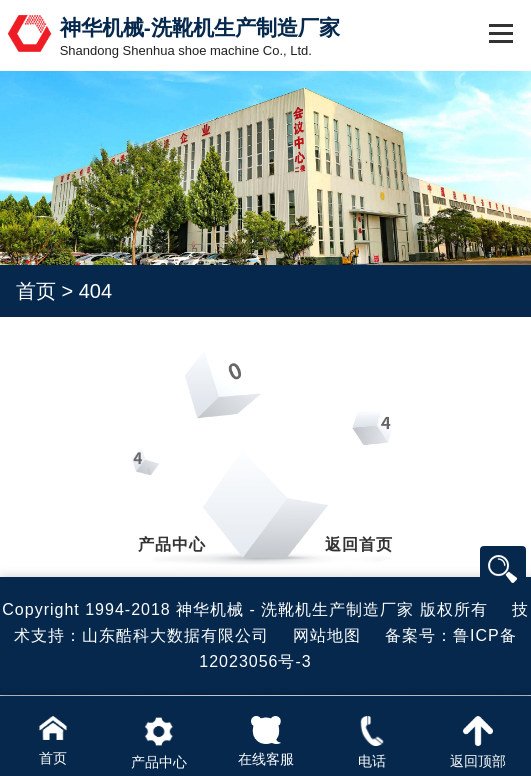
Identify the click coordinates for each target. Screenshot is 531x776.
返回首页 (359, 544)
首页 (36, 291)
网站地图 (327, 635)
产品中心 (172, 544)
